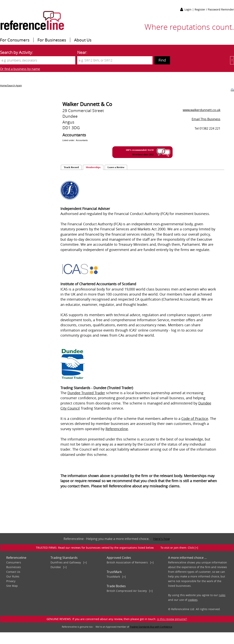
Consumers (14, 562)
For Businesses (52, 40)
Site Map (12, 586)
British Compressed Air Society (127, 591)
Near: (82, 52)
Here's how (161, 539)
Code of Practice (195, 419)
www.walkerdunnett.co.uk (202, 110)
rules (222, 595)
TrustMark (113, 577)
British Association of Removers (127, 562)
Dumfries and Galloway (66, 562)
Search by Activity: (16, 52)
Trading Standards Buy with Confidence (151, 627)
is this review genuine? (172, 619)
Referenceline (117, 429)
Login (188, 9)
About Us (83, 40)
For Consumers (15, 40)
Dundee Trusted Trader (86, 393)
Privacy (11, 581)
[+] (85, 562)
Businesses (14, 567)
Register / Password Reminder (214, 9)
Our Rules (13, 576)
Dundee (56, 567)
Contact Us (13, 572)
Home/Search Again (11, 85)
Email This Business (206, 119)
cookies (193, 600)
